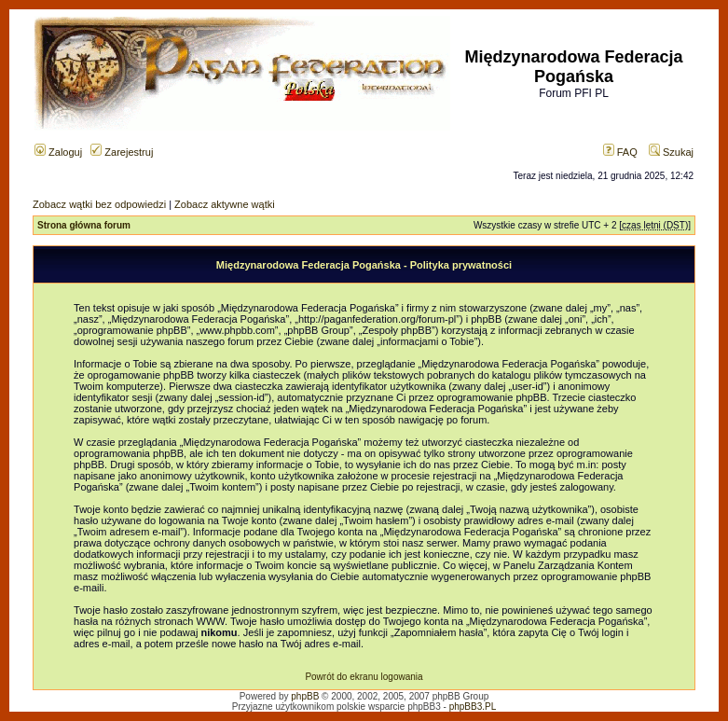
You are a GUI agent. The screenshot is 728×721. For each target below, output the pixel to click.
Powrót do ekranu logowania (364, 677)
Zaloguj (58, 152)
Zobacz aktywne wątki (225, 204)
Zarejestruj (122, 152)
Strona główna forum (84, 225)
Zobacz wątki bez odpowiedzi (99, 204)
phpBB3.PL (473, 707)
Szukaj (671, 152)
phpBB (305, 696)
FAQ (620, 152)
